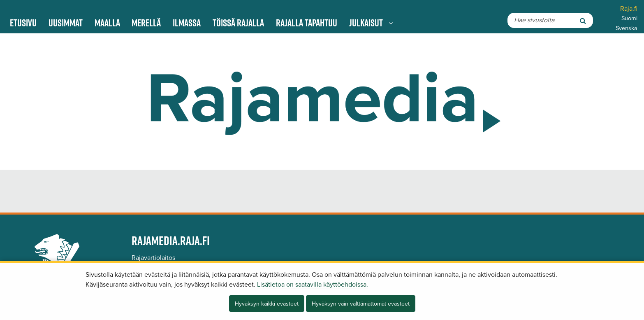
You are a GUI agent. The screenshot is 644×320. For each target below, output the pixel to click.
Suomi (629, 18)
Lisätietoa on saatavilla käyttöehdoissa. (313, 285)
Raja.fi (629, 9)
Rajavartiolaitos (153, 258)
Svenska (627, 28)
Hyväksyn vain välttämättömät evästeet (361, 304)
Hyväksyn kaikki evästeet (267, 304)
